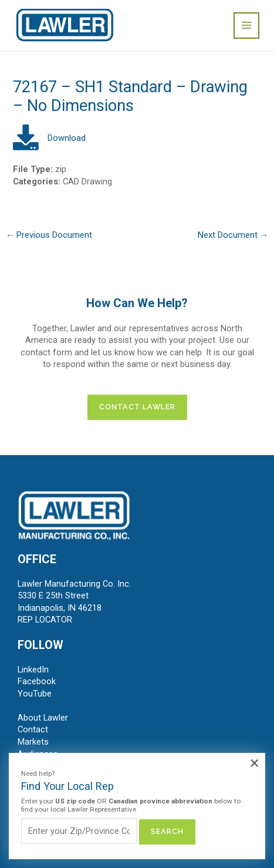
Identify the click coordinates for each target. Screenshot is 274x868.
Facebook (37, 681)
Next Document (233, 235)
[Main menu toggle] (246, 25)
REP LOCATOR (45, 620)
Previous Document (49, 235)
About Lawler (43, 718)
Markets (33, 742)
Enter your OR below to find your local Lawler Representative (131, 805)
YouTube (35, 694)
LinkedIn (33, 669)
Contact (33, 729)
